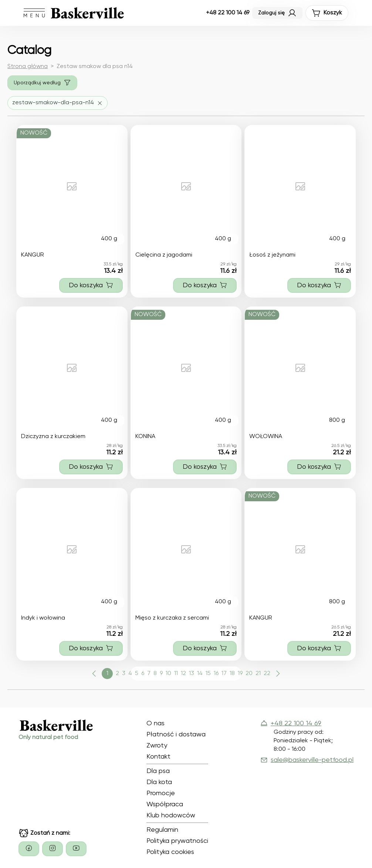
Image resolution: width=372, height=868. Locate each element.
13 (192, 674)
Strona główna (28, 67)
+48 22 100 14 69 (228, 13)
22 (267, 674)
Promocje (161, 793)
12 (183, 674)
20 (249, 674)
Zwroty (157, 746)
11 (176, 674)
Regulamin (162, 830)
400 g (109, 239)
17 (224, 674)
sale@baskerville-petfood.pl (307, 760)
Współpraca (165, 804)
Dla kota (159, 782)
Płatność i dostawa (176, 735)
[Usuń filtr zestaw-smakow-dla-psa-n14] (58, 103)
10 (168, 674)
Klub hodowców (171, 816)
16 (216, 674)
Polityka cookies (170, 852)
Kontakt (158, 757)
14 (200, 674)
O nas (155, 723)
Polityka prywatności (177, 841)
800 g (337, 420)
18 (232, 674)
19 (240, 674)
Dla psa (158, 771)
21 (258, 674)
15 (208, 674)
